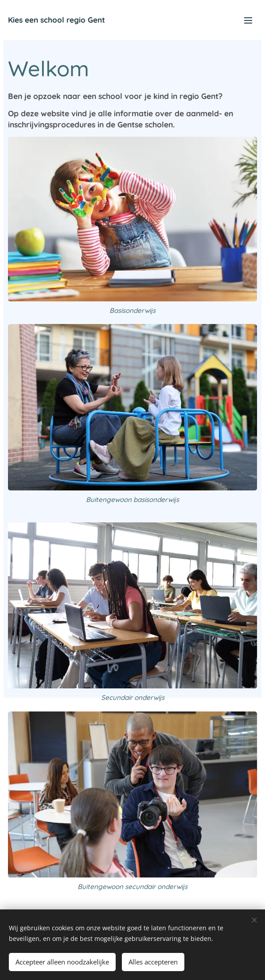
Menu (248, 20)
